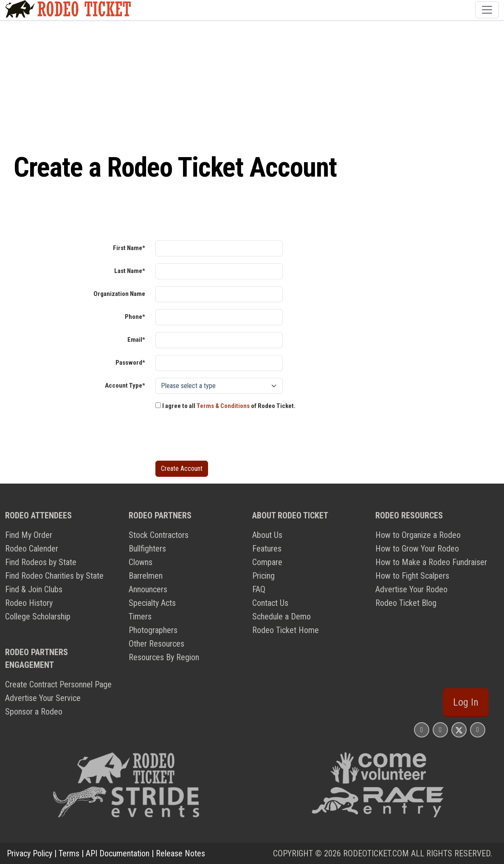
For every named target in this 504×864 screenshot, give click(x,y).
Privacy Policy (30, 853)
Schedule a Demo (282, 616)
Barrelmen (146, 576)
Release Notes (180, 853)
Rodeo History (29, 603)
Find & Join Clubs (34, 589)
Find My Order (29, 535)
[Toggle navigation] (487, 10)
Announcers (148, 589)
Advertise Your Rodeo (411, 589)
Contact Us (270, 603)
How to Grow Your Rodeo (417, 549)
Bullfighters (147, 549)
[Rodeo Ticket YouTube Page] (478, 730)
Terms (69, 853)
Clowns (141, 562)
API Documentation (118, 853)
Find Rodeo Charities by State (54, 576)
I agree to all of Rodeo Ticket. (225, 406)
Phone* (135, 317)
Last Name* (130, 271)
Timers (140, 616)
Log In (466, 702)
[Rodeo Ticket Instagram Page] (422, 730)
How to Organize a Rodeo (418, 535)
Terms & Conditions (223, 406)
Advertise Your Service (43, 698)
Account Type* (125, 386)
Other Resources (156, 644)
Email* (136, 340)
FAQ (259, 589)
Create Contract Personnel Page (58, 684)
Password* (130, 363)
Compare (267, 562)
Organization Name (119, 294)
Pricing (263, 576)
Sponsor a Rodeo (34, 712)
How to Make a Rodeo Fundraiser (431, 562)
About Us (267, 535)
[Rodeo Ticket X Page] (459, 730)
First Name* (129, 248)
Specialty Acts (152, 603)
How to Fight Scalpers (412, 576)
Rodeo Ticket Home (286, 630)
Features (267, 549)
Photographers (153, 630)
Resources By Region (164, 657)
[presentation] (220, 437)
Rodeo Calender (32, 549)
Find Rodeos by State (41, 562)
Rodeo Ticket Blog (406, 603)
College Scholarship (38, 616)
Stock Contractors (159, 535)
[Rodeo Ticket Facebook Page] (440, 730)
